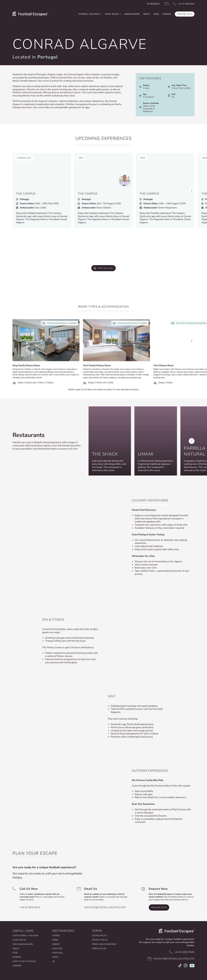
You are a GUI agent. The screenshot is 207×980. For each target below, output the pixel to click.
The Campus (26, 194)
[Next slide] (192, 190)
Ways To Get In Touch (24, 961)
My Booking (153, 4)
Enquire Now (159, 907)
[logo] (30, 14)
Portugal (48, 57)
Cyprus (56, 936)
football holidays (89, 14)
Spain (55, 957)
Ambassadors (132, 14)
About (147, 14)
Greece (56, 944)
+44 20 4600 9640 (30, 907)
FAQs (156, 14)
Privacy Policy (100, 940)
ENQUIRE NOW (185, 14)
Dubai (55, 940)
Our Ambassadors (23, 944)
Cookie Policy (99, 936)
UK (54, 961)
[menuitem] (90, 14)
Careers (17, 966)
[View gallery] (103, 268)
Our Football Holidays (25, 936)
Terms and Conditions (104, 944)
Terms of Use (99, 949)
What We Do (112, 14)
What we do (19, 940)
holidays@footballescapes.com (105, 907)
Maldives (57, 949)
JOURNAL (167, 14)
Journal (17, 957)
